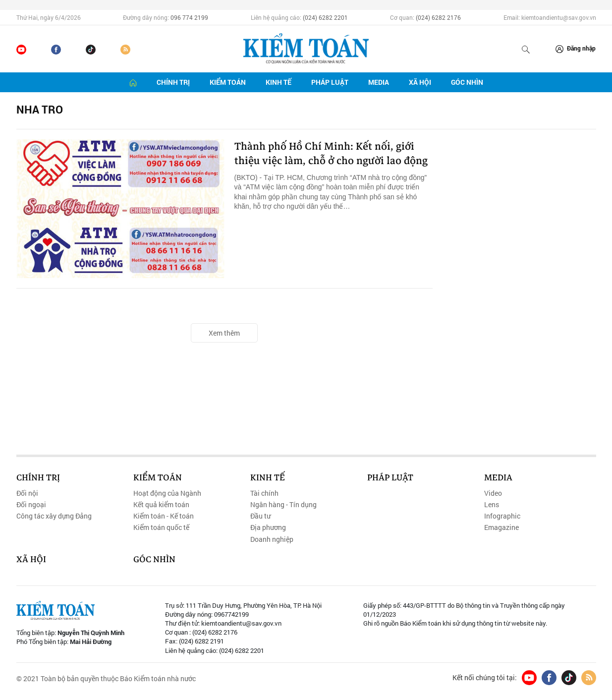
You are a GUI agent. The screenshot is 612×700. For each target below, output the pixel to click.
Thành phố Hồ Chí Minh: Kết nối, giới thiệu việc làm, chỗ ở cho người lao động (331, 164)
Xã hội (420, 82)
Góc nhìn (467, 82)
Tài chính (264, 493)
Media (379, 82)
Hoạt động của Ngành (167, 493)
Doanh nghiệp (272, 539)
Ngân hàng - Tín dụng (283, 505)
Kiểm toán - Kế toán (164, 516)
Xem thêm (224, 333)
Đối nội (27, 493)
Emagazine (501, 527)
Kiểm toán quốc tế (161, 527)
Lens (492, 505)
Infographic (502, 516)
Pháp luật (330, 82)
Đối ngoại (31, 505)
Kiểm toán (228, 82)
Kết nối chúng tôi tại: (485, 678)
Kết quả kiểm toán (161, 505)
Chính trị (173, 82)
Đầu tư (260, 516)
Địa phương (268, 527)
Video (493, 493)
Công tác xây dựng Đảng (54, 516)
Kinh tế (278, 82)
